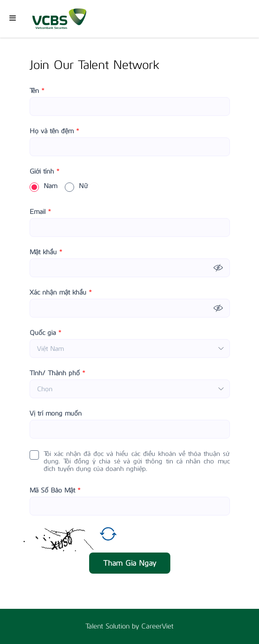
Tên (37, 91)
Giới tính (45, 172)
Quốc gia (46, 333)
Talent (95, 626)
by (137, 626)
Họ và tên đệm (54, 131)
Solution (119, 626)
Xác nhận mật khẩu (61, 293)
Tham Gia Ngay (130, 563)
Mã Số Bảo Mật (55, 491)
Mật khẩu (46, 252)
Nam (43, 186)
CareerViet (157, 626)
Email (40, 212)
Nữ (76, 186)
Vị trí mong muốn (56, 414)
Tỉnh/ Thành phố (57, 373)
